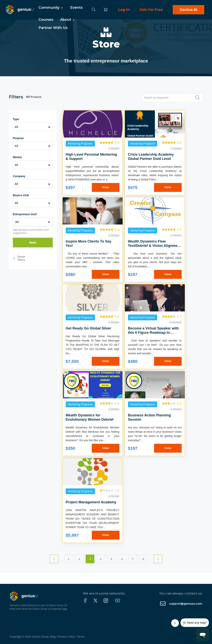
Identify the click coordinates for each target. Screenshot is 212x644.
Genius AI (188, 10)
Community (51, 8)
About (68, 20)
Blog (53, 637)
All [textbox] (16, 127)
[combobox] (33, 127)
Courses (46, 20)
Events (76, 8)
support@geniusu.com (186, 604)
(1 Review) (114, 148)
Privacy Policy (66, 637)
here (65, 609)
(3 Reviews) (175, 322)
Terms (81, 637)
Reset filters (21, 258)
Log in (124, 10)
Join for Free (151, 10)
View (106, 187)
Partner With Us (53, 28)
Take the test (20, 230)
